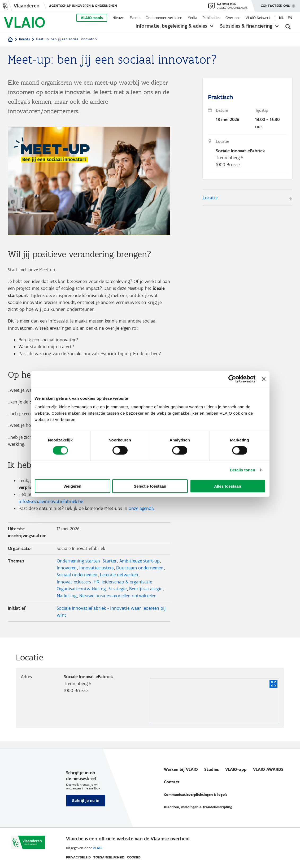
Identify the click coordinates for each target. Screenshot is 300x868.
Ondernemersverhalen (164, 18)
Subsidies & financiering (246, 26)
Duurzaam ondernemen (140, 573)
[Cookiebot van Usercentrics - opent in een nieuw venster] (232, 379)
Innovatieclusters (96, 573)
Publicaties (211, 18)
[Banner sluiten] (264, 379)
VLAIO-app (236, 769)
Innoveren (67, 573)
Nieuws (118, 18)
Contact (172, 782)
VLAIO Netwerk (258, 18)
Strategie (118, 595)
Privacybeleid (78, 857)
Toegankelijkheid (109, 857)
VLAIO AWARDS (268, 769)
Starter (110, 566)
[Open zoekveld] (288, 27)
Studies (212, 769)
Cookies (134, 857)
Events (135, 18)
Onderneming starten (78, 566)
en (290, 18)
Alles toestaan (228, 486)
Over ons (233, 18)
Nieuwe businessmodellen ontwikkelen (118, 602)
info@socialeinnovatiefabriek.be (51, 506)
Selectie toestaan (150, 486)
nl (281, 18)
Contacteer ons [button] (275, 4)
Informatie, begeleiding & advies (171, 26)
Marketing (67, 602)
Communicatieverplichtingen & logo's (195, 795)
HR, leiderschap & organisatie (123, 588)
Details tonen (243, 470)
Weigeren (72, 486)
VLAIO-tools (92, 18)
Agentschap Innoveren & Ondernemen (83, 6)
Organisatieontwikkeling (81, 595)
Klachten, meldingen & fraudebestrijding (198, 807)
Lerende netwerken (119, 581)
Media (192, 18)
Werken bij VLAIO (181, 769)
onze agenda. (142, 513)
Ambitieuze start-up (140, 566)
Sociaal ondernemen (77, 581)
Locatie (210, 199)
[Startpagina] (10, 40)
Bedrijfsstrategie (146, 595)
